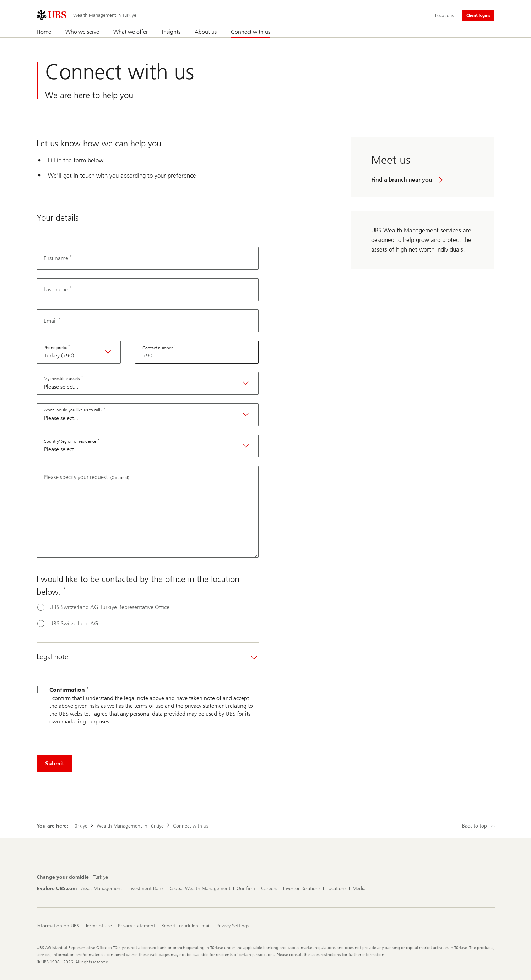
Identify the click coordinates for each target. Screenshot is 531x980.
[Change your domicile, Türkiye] (101, 877)
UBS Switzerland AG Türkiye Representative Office (109, 607)
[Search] (490, 32)
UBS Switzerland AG (74, 623)
